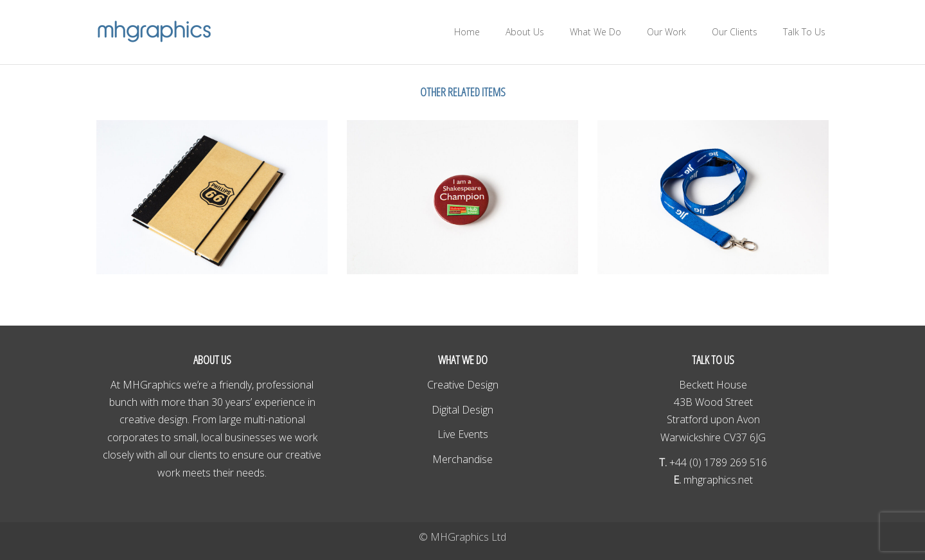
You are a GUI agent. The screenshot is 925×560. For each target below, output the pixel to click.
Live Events (463, 434)
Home (467, 32)
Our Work (666, 32)
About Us (525, 32)
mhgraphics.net (717, 480)
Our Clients (735, 32)
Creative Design (463, 385)
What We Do (595, 32)
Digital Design (463, 410)
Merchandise (463, 459)
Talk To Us (804, 32)
